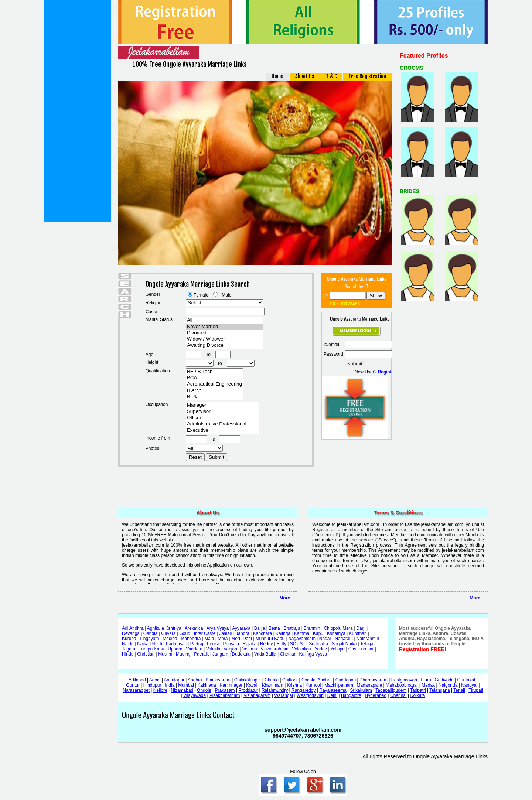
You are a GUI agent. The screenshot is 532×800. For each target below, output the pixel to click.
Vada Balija (265, 654)
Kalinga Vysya (313, 654)
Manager (223, 405)
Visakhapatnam (225, 695)
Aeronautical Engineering (214, 384)
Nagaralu (344, 639)
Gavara (168, 633)
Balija (260, 628)
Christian (146, 654)
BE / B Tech (214, 372)
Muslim (165, 654)
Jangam (220, 654)
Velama (250, 649)
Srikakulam (361, 690)
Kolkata (417, 695)
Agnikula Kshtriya (164, 628)
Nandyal (469, 685)
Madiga (170, 639)
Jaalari (226, 633)
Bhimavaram (218, 680)
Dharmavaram (374, 680)
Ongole (204, 690)
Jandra (243, 633)
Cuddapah (346, 680)
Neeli (157, 644)
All (225, 320)
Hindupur (152, 685)
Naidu (128, 644)
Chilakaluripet (248, 680)
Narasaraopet (136, 690)
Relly (281, 644)
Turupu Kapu (152, 649)
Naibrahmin (368, 639)
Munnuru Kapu (270, 639)
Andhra (195, 680)
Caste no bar (361, 649)
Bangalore (351, 695)
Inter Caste (205, 633)
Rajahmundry (275, 690)
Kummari (358, 633)
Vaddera (194, 649)
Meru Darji (241, 639)
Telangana (439, 690)
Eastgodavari (404, 680)
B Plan (214, 397)
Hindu (128, 654)
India (170, 685)
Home (277, 76)
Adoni (155, 680)
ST (302, 644)
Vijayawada (195, 695)
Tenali (459, 690)
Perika (213, 644)
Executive (223, 430)
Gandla (151, 633)
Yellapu (337, 649)
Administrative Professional (223, 424)
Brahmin (312, 628)
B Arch (214, 391)
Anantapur (174, 680)
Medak (428, 685)
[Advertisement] (78, 111)
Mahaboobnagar (402, 685)
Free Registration (367, 76)
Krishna (295, 685)
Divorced (225, 333)
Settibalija (318, 644)
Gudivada (444, 680)
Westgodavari (310, 695)
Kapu (318, 633)
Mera (223, 639)
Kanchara (262, 633)
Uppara (175, 649)
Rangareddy (303, 690)
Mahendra (191, 639)
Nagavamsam (302, 639)
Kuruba (129, 639)
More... (287, 598)
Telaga (367, 644)
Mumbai (186, 685)
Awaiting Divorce (225, 346)
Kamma (302, 633)
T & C (331, 76)
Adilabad (137, 680)
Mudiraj (183, 654)
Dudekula (241, 654)
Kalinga (283, 633)
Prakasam (225, 690)
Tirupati (476, 690)
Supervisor (223, 412)
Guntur (133, 685)
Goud (185, 633)
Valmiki (213, 649)
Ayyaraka (241, 628)
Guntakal (466, 680)
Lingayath (150, 639)
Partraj (197, 644)
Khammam (273, 685)
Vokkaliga (301, 649)
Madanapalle (369, 685)
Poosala (231, 644)
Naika (143, 644)
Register (387, 372)
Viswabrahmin (274, 649)
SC (293, 644)
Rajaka (250, 644)
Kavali (252, 685)
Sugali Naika (344, 644)
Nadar (325, 639)
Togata (129, 649)
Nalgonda (448, 685)
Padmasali (176, 644)
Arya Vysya (218, 628)
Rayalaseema (333, 690)
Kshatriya (336, 633)
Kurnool (313, 685)
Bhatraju (292, 628)
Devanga (131, 633)
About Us (305, 76)
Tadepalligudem (391, 690)
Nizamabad (182, 690)
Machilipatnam (339, 685)
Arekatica (194, 628)
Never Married (225, 327)
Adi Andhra (133, 628)
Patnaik (201, 654)
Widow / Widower (225, 339)
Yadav (320, 649)
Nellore (160, 690)
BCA (214, 378)
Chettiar (288, 654)
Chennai (398, 695)
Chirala (272, 680)
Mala (209, 639)
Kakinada (207, 685)
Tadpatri (418, 690)
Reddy (267, 644)
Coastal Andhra (317, 680)
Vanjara (231, 649)
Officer (223, 418)
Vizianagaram (257, 695)
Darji (361, 628)
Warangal (284, 695)
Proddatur (248, 690)
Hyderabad (376, 695)
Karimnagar (231, 685)
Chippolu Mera (338, 628)
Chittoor (290, 680)
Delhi (332, 695)
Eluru (426, 680)
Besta (274, 628)
